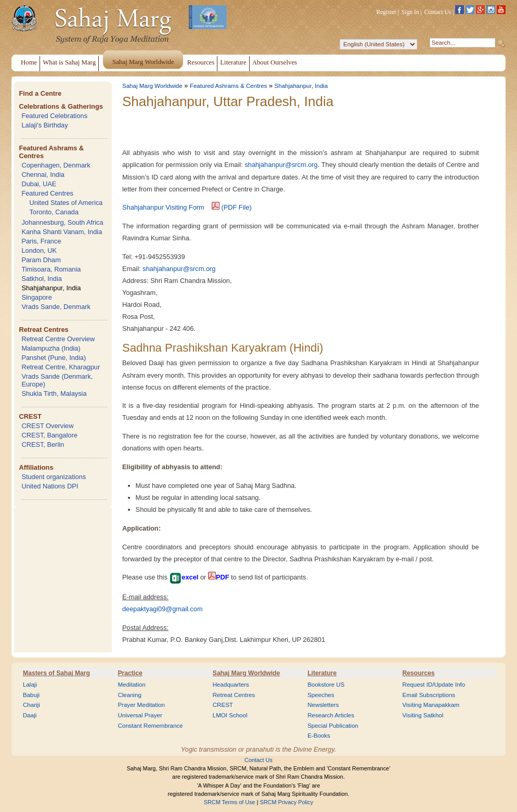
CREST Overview (47, 426)
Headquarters (231, 685)
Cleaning (130, 695)
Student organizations (54, 477)
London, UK (39, 250)
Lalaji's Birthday (44, 125)
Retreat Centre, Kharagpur (61, 367)
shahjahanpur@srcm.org (281, 165)
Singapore (36, 297)
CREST (30, 416)
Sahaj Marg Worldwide (152, 86)
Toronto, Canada (54, 212)
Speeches (321, 695)
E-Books (319, 736)
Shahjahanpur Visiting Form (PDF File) (187, 207)
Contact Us (438, 12)
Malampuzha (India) (51, 348)
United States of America (66, 203)
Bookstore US (326, 685)
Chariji (31, 705)
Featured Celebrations (54, 116)
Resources (419, 673)
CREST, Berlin (43, 444)
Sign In (410, 12)
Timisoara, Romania (51, 269)
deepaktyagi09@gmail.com (163, 609)
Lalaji (30, 685)
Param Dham (41, 260)
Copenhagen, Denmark (56, 165)
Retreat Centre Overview (58, 339)
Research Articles (331, 715)
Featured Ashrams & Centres (229, 86)
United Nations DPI (50, 486)
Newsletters (323, 705)
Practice (130, 673)
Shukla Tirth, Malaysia (54, 394)
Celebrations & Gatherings (61, 106)
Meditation (131, 685)
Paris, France (41, 241)
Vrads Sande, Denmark (56, 307)
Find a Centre (40, 93)
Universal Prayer (140, 715)
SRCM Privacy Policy (287, 802)
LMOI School (230, 715)
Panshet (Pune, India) (54, 358)
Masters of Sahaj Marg (56, 673)
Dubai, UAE (39, 184)
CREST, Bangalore (49, 435)
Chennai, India (43, 175)
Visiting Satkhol (423, 715)
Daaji (30, 715)
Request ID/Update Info (434, 685)
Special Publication (333, 726)
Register (386, 12)
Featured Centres (47, 193)
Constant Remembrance (150, 726)
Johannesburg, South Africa (62, 222)
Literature (322, 673)
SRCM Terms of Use (230, 802)
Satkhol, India (42, 279)
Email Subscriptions (429, 695)
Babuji (31, 695)
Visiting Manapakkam (431, 705)
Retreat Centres (43, 330)
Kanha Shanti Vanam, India (62, 232)
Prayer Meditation (141, 705)
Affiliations (36, 467)
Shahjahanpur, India (51, 288)
